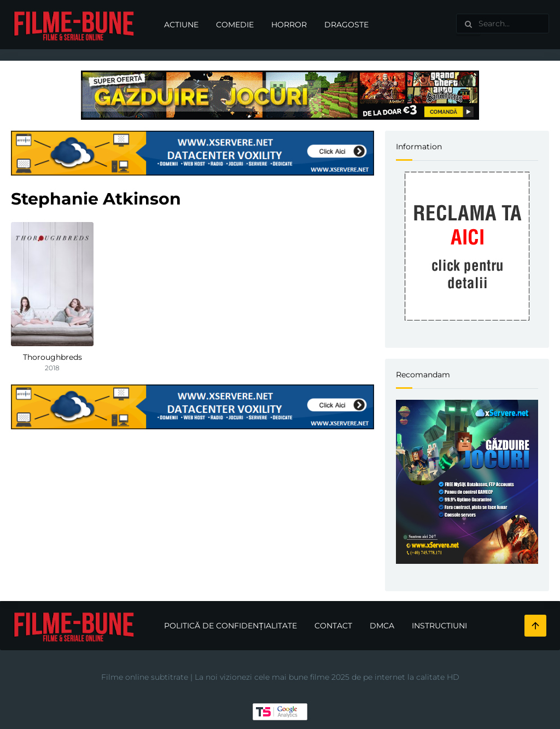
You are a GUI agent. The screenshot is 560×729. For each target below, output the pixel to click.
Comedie (235, 25)
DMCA (382, 626)
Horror (289, 25)
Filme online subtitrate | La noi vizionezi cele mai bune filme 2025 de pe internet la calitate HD (280, 677)
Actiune (181, 25)
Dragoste (346, 25)
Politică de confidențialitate (231, 626)
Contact (333, 626)
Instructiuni (439, 626)
